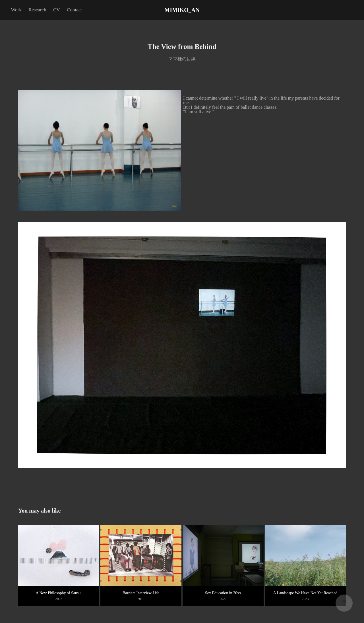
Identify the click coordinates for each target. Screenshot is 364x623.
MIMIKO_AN (182, 10)
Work (16, 10)
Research (37, 10)
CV (57, 10)
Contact (74, 10)
